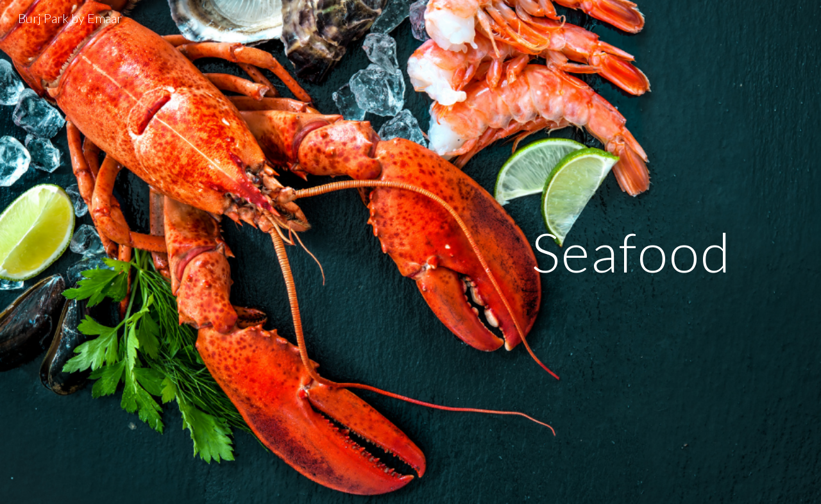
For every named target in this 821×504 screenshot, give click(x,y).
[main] (632, 252)
